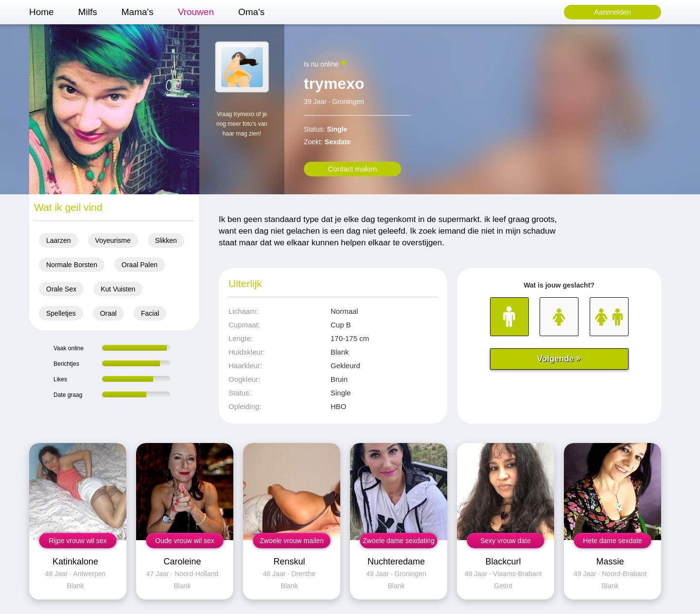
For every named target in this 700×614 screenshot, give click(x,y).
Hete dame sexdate (612, 541)
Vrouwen (196, 12)
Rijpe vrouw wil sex (78, 541)
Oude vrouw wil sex (184, 541)
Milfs (88, 12)
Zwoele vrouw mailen (292, 541)
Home (42, 12)
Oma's (251, 12)
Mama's (138, 12)
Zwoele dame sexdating (399, 541)
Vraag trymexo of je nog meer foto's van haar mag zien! (242, 124)
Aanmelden (612, 12)
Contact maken (353, 169)
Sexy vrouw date (506, 541)
